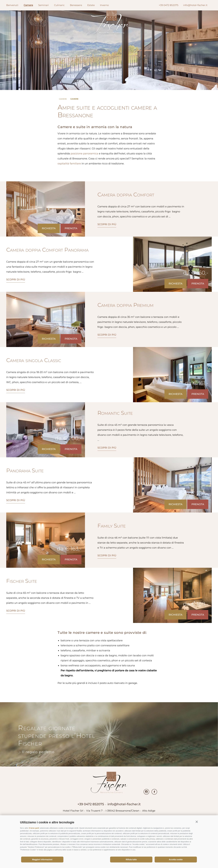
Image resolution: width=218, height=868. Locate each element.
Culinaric (59, 5)
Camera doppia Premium (125, 305)
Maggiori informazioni (42, 860)
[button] (197, 822)
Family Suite (112, 526)
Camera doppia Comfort (126, 195)
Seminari (44, 5)
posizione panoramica (84, 154)
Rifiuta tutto (131, 860)
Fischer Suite (22, 581)
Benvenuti (12, 5)
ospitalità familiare (69, 164)
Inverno (104, 5)
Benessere (76, 5)
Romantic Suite (115, 413)
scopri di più (107, 224)
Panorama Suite (25, 470)
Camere (28, 5)
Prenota (71, 228)
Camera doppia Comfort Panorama (47, 250)
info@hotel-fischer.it (124, 804)
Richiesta (49, 228)
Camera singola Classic (34, 360)
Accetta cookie (176, 860)
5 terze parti (34, 828)
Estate (91, 5)
